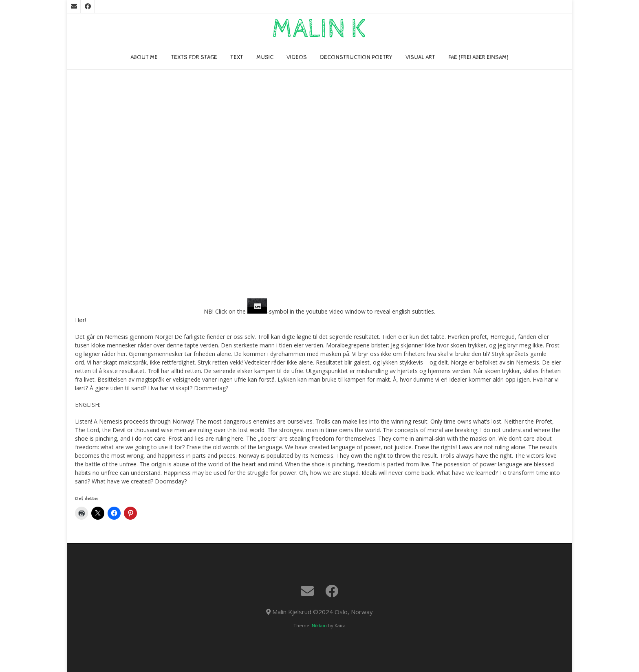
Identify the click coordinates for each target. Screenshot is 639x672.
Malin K (319, 29)
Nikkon (319, 625)
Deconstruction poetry (356, 57)
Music (265, 57)
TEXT (237, 57)
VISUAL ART (420, 57)
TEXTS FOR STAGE (194, 57)
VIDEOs (297, 57)
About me (144, 57)
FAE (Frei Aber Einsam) (478, 57)
